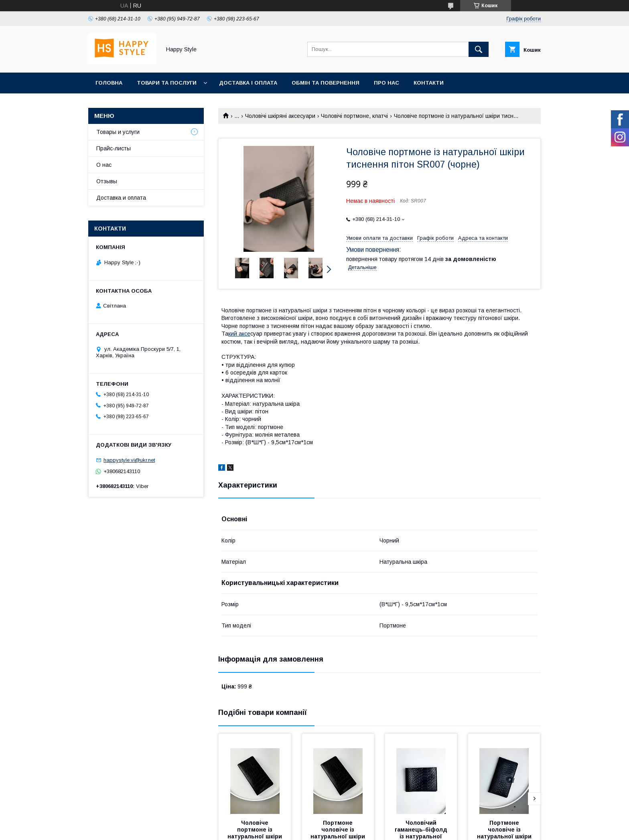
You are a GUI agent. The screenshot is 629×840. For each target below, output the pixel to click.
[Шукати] (479, 49)
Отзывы (107, 181)
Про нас (387, 83)
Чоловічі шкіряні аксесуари (280, 116)
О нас (104, 165)
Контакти (429, 83)
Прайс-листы (114, 148)
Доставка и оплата (121, 198)
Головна (109, 83)
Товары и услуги (118, 132)
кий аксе (239, 334)
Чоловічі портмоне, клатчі (354, 116)
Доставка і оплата (248, 83)
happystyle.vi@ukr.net (129, 460)
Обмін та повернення (326, 83)
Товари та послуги (167, 83)
